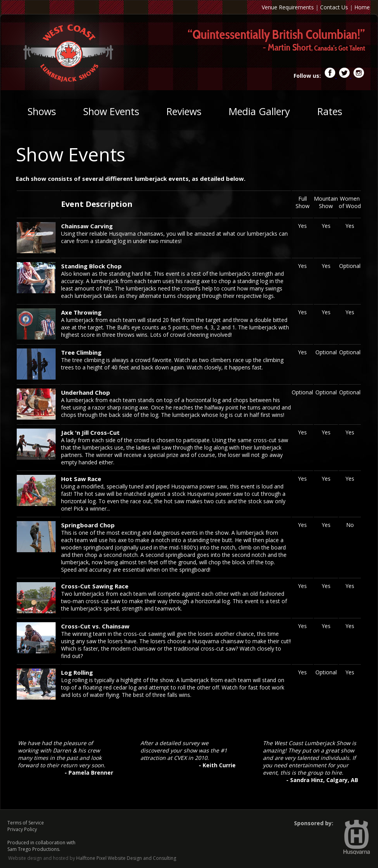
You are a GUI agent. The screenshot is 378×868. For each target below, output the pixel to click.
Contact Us (334, 7)
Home (362, 7)
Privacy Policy (22, 829)
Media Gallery (259, 111)
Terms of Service (26, 823)
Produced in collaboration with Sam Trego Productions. (41, 846)
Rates (330, 111)
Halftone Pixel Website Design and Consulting (126, 858)
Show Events (111, 111)
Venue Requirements (288, 7)
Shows (42, 111)
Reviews (184, 111)
